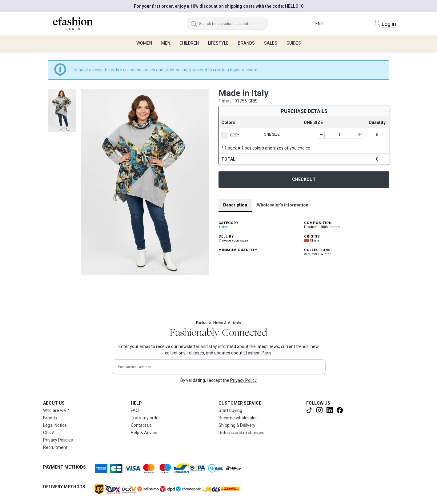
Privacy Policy (243, 380)
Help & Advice (144, 433)
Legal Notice (55, 425)
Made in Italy (243, 93)
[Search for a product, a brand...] (234, 24)
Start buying (230, 410)
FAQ (135, 410)
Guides (294, 43)
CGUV (49, 433)
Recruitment (55, 447)
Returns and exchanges (241, 433)
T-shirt (223, 227)
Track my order (145, 418)
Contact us (141, 425)
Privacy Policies (58, 440)
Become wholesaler (238, 418)
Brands (50, 418)
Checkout (304, 179)
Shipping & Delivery (237, 425)
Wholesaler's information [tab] (283, 205)
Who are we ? (56, 410)
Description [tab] (235, 205)
